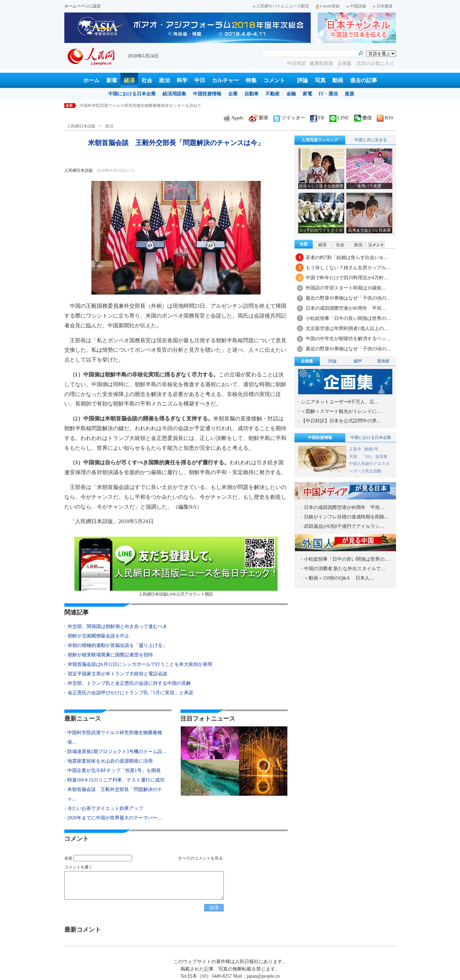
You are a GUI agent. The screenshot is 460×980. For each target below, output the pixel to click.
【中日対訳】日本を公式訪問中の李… (341, 421)
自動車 (251, 94)
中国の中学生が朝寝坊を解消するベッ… (348, 339)
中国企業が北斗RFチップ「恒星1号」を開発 (114, 771)
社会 (147, 80)
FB (317, 118)
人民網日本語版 (81, 126)
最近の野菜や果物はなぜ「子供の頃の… (348, 298)
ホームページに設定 (83, 6)
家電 (307, 94)
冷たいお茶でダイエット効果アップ (105, 808)
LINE (339, 118)
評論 (303, 80)
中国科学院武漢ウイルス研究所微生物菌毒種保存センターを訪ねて (140, 106)
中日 (200, 80)
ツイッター (289, 118)
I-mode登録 (328, 6)
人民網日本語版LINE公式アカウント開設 (176, 567)
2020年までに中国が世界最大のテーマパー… (115, 818)
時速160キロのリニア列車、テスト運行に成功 (116, 780)
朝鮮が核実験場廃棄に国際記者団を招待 (110, 655)
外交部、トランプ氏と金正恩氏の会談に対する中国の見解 (129, 683)
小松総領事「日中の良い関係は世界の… (348, 318)
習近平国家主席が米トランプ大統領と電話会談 (117, 674)
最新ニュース (83, 719)
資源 (349, 94)
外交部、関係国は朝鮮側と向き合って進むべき (117, 626)
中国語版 (356, 6)
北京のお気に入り (375, 63)
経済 (129, 80)
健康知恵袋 (322, 63)
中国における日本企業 (132, 94)
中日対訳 (297, 63)
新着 (112, 80)
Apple (234, 118)
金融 (291, 94)
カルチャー (225, 80)
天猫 (354, 457)
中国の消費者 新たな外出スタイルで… (345, 569)
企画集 (345, 63)
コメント (274, 80)
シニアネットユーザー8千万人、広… (340, 402)
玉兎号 (355, 449)
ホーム (91, 80)
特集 (251, 80)
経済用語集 (174, 94)
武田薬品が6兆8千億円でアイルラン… (344, 526)
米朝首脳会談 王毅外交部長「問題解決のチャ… (115, 794)
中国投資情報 (207, 94)
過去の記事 (364, 80)
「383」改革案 (374, 457)
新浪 (258, 118)
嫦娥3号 (371, 449)
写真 (320, 80)
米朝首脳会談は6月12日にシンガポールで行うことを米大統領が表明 (140, 664)
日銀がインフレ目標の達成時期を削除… (347, 517)
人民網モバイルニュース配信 (281, 6)
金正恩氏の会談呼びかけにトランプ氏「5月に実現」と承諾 (130, 693)
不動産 (272, 94)
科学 (182, 80)
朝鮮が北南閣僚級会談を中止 (98, 636)
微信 (363, 118)
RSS (385, 118)
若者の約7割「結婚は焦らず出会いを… (347, 258)
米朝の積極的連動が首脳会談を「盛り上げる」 (117, 645)
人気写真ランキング (320, 140)
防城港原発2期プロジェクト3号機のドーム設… (117, 752)
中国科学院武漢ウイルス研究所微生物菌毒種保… (115, 737)
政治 (165, 80)
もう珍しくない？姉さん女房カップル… (348, 268)
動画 (338, 80)
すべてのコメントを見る (200, 858)
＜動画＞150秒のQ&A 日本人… (339, 578)
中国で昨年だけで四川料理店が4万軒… (347, 278)
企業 (233, 94)
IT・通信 (328, 94)
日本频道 (383, 6)
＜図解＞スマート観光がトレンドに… (341, 411)
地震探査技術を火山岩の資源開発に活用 (110, 761)
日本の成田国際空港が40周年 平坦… (346, 308)
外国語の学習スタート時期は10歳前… (346, 288)
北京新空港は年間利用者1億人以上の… (347, 329)
